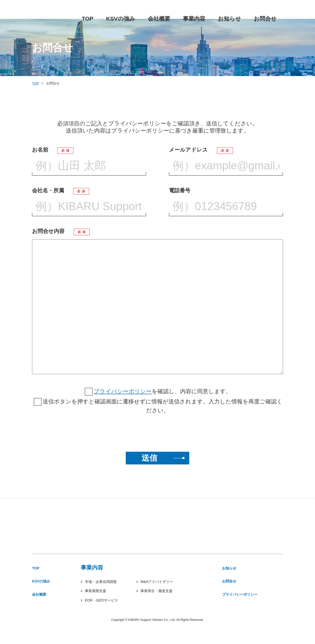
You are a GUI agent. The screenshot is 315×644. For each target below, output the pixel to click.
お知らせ (239, 569)
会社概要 (43, 611)
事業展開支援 (105, 599)
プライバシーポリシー (123, 391)
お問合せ (239, 585)
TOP (35, 83)
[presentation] (157, 433)
